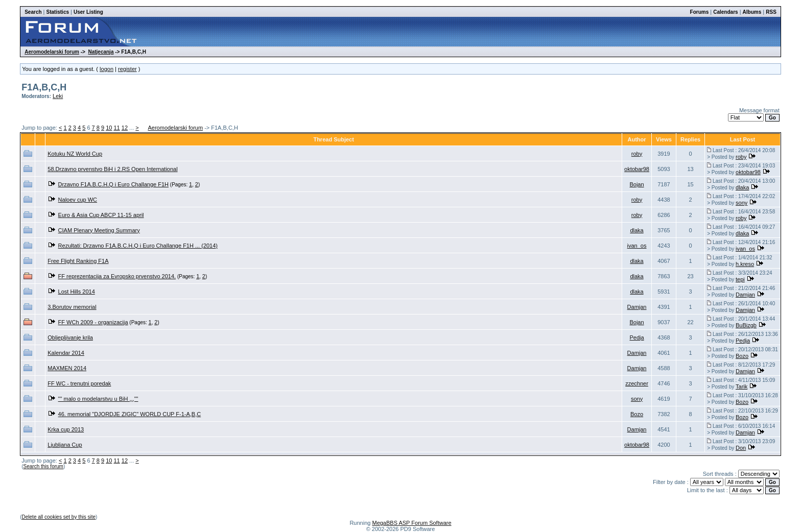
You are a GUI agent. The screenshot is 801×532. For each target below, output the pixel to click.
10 (109, 128)
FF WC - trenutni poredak (79, 383)
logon (107, 69)
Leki (58, 96)
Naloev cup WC (78, 200)
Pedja (637, 337)
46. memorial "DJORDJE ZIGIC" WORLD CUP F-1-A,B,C (130, 414)
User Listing (88, 12)
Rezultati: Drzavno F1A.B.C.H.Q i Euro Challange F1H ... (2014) (138, 246)
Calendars (725, 12)
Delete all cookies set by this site (59, 517)
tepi (740, 279)
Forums (700, 12)
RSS (771, 12)
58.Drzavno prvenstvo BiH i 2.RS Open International (112, 169)
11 (116, 128)
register (127, 69)
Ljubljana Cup (65, 445)
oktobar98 (637, 169)
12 (125, 128)
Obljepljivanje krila (70, 337)
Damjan (745, 295)
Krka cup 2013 (66, 429)
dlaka (742, 187)
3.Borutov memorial (72, 307)
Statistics (58, 12)
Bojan (637, 184)
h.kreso (745, 264)
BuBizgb (746, 325)
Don (741, 448)
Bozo (742, 356)
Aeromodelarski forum (52, 52)
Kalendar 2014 (66, 353)
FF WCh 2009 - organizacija (93, 322)
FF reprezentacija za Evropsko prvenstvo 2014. (117, 276)
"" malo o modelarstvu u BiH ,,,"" (98, 399)
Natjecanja (101, 52)
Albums (752, 12)
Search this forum (43, 466)
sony (741, 203)
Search (33, 12)
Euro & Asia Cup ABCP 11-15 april (101, 215)
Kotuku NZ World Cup (75, 154)
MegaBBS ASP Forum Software (411, 523)
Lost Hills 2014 (77, 292)
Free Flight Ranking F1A (78, 261)
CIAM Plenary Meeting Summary (99, 230)
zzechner (637, 383)
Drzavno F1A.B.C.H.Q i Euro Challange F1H (113, 184)
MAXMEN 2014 (67, 368)
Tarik (741, 386)
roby (637, 154)
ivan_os (637, 246)
